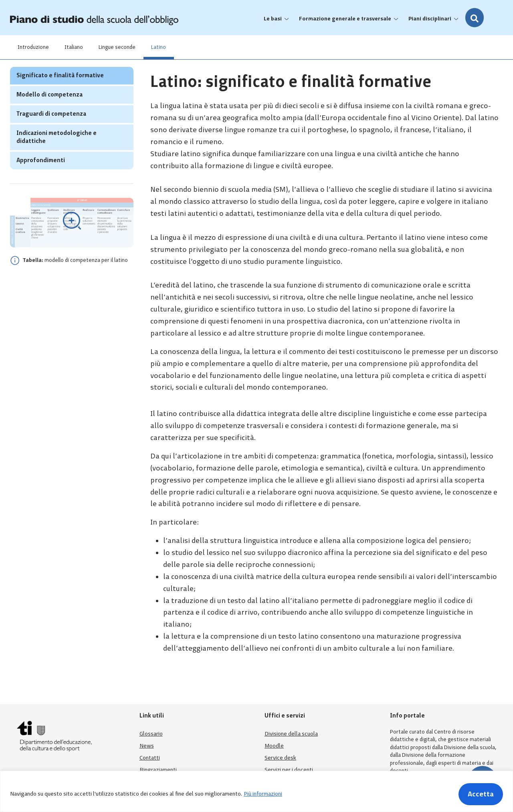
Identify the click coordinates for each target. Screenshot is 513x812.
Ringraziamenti (158, 770)
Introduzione (34, 47)
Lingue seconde (118, 47)
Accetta (480, 794)
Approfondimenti (41, 176)
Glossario (151, 734)
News (147, 746)
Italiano (75, 47)
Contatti (150, 758)
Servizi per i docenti (289, 770)
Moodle (274, 746)
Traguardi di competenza (51, 129)
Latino (160, 47)
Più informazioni (263, 794)
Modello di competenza (49, 110)
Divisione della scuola (291, 734)
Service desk (280, 758)
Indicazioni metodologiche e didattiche (57, 153)
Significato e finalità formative (60, 91)
